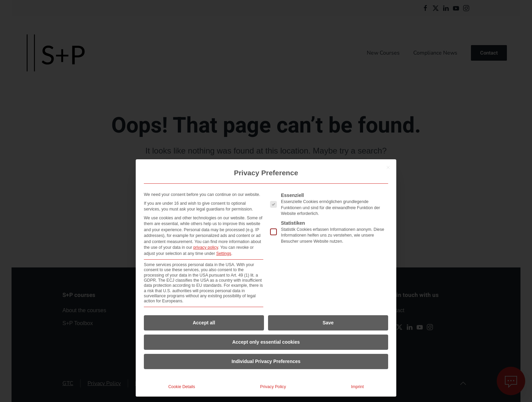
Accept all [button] (204, 323)
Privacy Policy (273, 387)
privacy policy (206, 247)
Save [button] (328, 323)
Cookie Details (182, 387)
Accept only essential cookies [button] (266, 342)
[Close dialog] (388, 167)
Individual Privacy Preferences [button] (266, 361)
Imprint (357, 387)
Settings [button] (224, 254)
